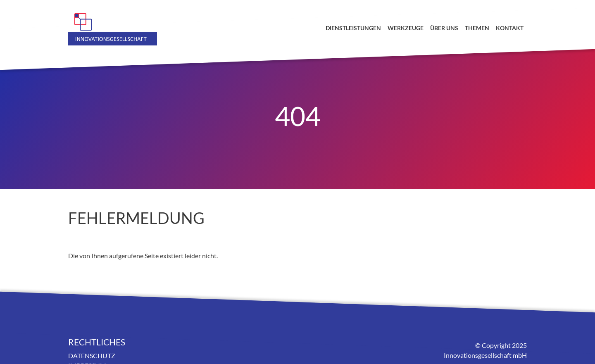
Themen (477, 28)
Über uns (444, 28)
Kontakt (510, 28)
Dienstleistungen (353, 28)
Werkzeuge (406, 28)
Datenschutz (92, 356)
